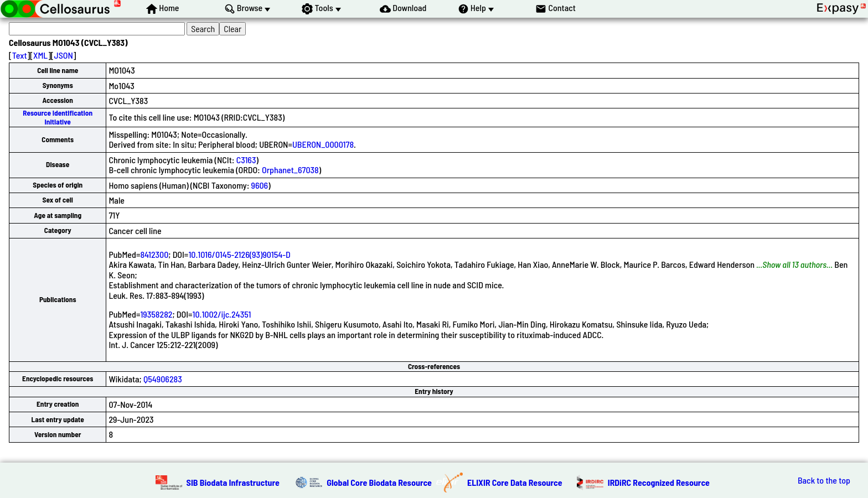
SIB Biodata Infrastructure (233, 482)
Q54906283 (163, 379)
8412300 (154, 254)
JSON (64, 55)
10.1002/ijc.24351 (222, 314)
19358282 (156, 314)
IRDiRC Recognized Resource (659, 482)
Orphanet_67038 (290, 170)
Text (20, 55)
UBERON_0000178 (323, 144)
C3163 (246, 160)
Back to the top (824, 480)
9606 (260, 185)
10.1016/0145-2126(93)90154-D (239, 254)
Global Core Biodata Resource (379, 482)
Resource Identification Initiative (58, 117)
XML (40, 55)
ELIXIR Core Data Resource (515, 482)
